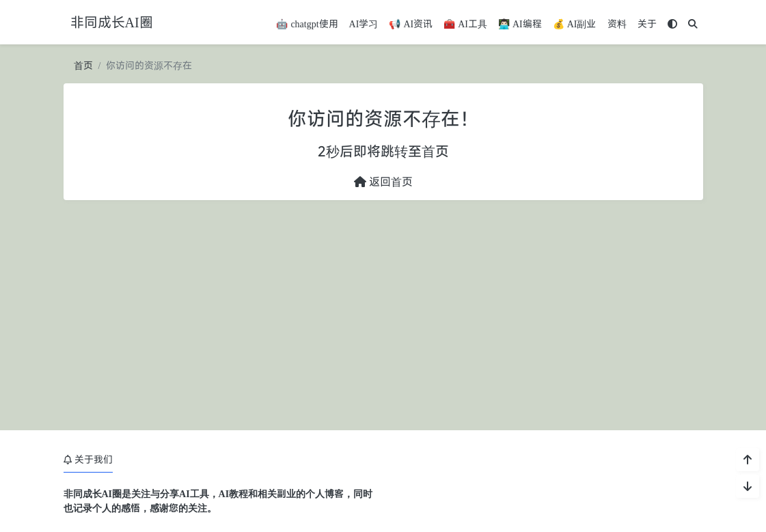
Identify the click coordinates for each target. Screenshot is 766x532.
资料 (617, 24)
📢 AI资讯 (411, 24)
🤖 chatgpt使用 (307, 24)
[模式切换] (672, 24)
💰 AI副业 (575, 24)
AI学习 (364, 24)
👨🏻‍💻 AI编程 (520, 24)
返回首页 (383, 182)
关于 (647, 24)
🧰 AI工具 (465, 24)
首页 (83, 65)
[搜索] (693, 24)
